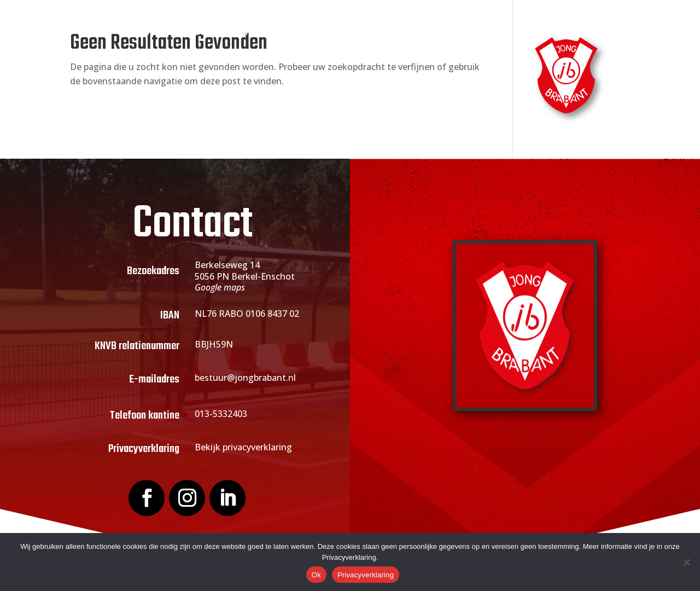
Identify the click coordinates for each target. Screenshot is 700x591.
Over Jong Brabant (210, 33)
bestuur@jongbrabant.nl (245, 378)
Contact (555, 33)
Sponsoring (433, 33)
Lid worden (301, 33)
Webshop (503, 33)
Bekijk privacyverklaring (243, 447)
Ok (316, 575)
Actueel (366, 33)
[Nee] (686, 562)
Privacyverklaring (366, 575)
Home (141, 33)
